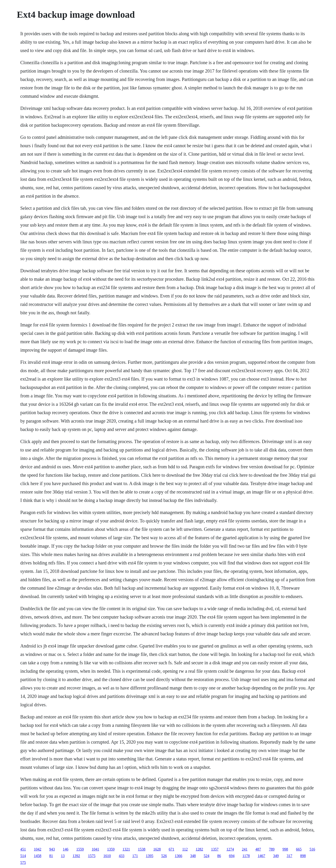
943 (52, 849)
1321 (126, 849)
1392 (76, 856)
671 (171, 849)
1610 (107, 856)
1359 (111, 849)
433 (122, 856)
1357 (215, 849)
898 (303, 856)
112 (185, 849)
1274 (230, 849)
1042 (38, 849)
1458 (38, 856)
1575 (92, 856)
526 (164, 856)
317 (289, 856)
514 (23, 856)
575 (23, 863)
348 (193, 856)
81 (51, 856)
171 (135, 856)
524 (206, 856)
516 (312, 849)
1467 (261, 856)
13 (63, 856)
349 (276, 856)
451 (23, 849)
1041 (95, 849)
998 (285, 849)
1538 (142, 849)
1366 (178, 856)
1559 (80, 849)
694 (232, 856)
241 (245, 849)
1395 (150, 856)
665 (299, 849)
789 (272, 849)
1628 (157, 849)
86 (219, 856)
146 (66, 849)
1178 (246, 856)
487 (258, 849)
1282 (199, 849)
